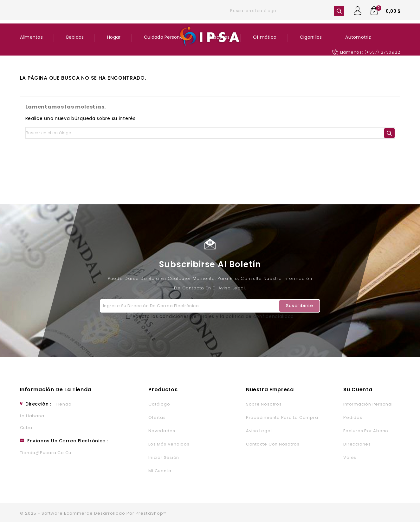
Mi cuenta (160, 471)
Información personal (368, 404)
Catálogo (159, 404)
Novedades (162, 431)
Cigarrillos (311, 37)
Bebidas (75, 37)
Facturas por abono (366, 431)
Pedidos (353, 417)
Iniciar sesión (164, 457)
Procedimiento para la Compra (282, 417)
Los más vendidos (169, 444)
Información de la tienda (56, 390)
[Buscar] (287, 11)
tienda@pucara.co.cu (46, 453)
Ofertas (157, 417)
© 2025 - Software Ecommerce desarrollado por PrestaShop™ (93, 513)
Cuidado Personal (164, 37)
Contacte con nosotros (273, 444)
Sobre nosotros (264, 404)
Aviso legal (259, 431)
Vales (350, 457)
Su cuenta (358, 390)
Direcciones (357, 444)
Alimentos (31, 37)
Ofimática (265, 37)
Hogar (114, 37)
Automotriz (358, 37)
